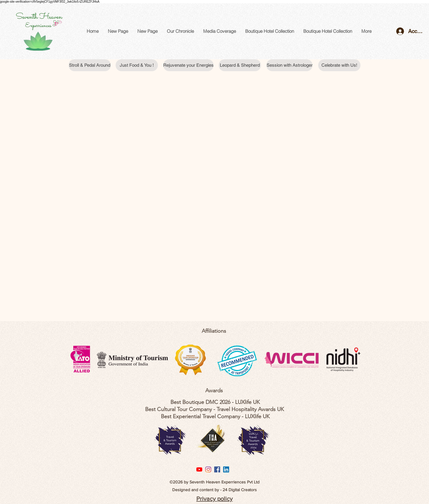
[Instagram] (208, 469)
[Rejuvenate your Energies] (188, 65)
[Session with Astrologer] (289, 65)
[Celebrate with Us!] (339, 65)
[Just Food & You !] (137, 65)
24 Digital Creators (240, 490)
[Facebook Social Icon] (217, 469)
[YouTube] (199, 469)
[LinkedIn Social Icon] (226, 469)
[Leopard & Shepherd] (240, 65)
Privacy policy (214, 499)
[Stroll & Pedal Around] (90, 65)
